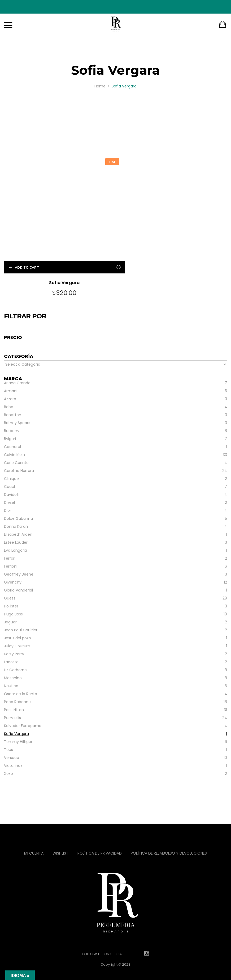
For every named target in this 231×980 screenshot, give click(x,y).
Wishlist (60, 840)
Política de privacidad (100, 840)
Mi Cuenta (34, 840)
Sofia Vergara (58, 270)
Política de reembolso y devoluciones (169, 840)
